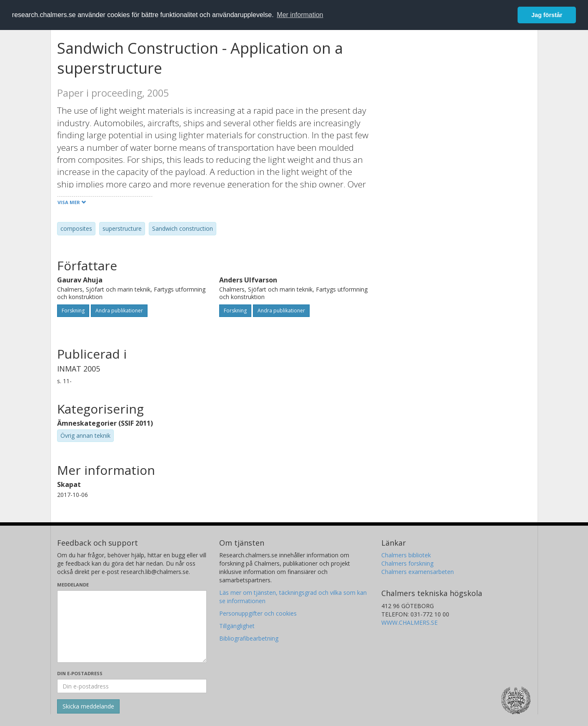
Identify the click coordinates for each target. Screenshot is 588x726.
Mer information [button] (300, 15)
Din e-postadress (80, 673)
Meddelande (73, 585)
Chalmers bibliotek (406, 555)
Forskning (73, 311)
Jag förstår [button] (547, 15)
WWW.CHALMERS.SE (409, 622)
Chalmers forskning (407, 563)
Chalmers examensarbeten (418, 572)
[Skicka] (88, 706)
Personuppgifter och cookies (258, 613)
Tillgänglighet (237, 626)
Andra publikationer (119, 311)
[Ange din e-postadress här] (132, 686)
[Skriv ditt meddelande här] (132, 626)
